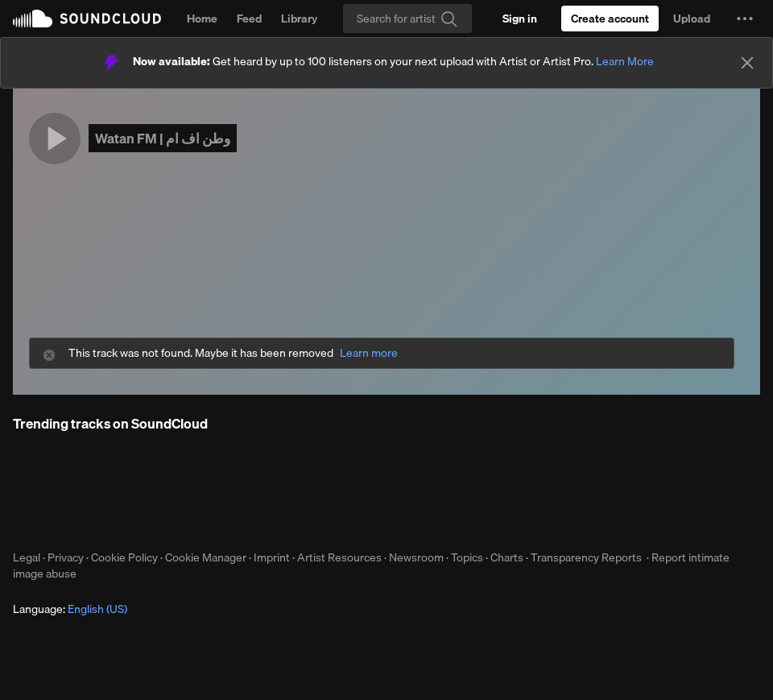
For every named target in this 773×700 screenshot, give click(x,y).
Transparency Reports (586, 557)
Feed (249, 19)
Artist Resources (339, 557)
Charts (507, 557)
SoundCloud (87, 19)
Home (202, 19)
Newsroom (416, 557)
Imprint (272, 557)
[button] (745, 19)
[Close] (747, 63)
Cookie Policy (124, 557)
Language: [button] (70, 609)
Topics (467, 557)
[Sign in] (520, 19)
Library (299, 19)
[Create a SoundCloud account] (610, 19)
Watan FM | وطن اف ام (163, 138)
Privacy (66, 557)
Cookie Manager (206, 557)
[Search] (407, 19)
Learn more (369, 353)
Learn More (625, 61)
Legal (27, 557)
